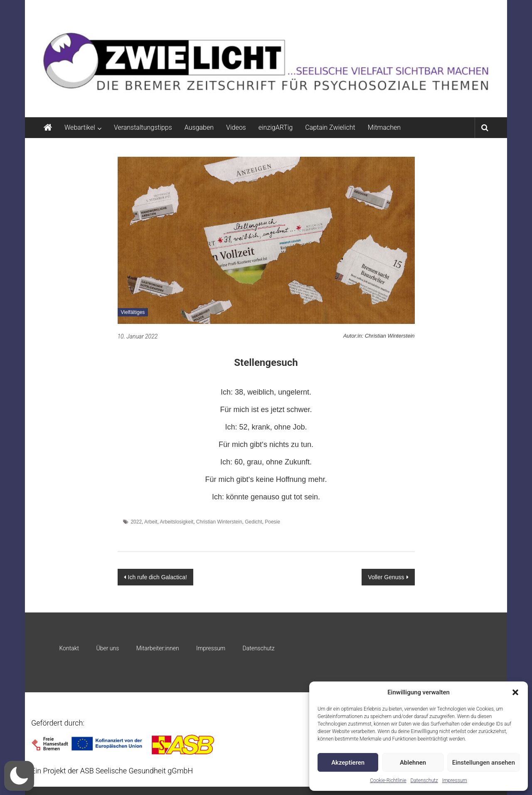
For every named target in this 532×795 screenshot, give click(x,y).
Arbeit (151, 522)
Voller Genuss (386, 577)
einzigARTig (276, 127)
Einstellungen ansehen (484, 763)
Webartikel (80, 127)
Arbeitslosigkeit (176, 522)
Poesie (272, 522)
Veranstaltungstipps (143, 127)
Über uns (107, 648)
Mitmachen (384, 127)
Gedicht (253, 522)
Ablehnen (413, 763)
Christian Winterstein (219, 522)
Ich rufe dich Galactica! (158, 577)
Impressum (455, 780)
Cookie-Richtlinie (388, 780)
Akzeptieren (348, 763)
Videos (236, 127)
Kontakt (69, 648)
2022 (136, 522)
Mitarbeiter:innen (158, 648)
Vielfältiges (133, 312)
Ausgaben (199, 127)
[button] (515, 692)
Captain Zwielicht (330, 127)
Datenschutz (424, 780)
